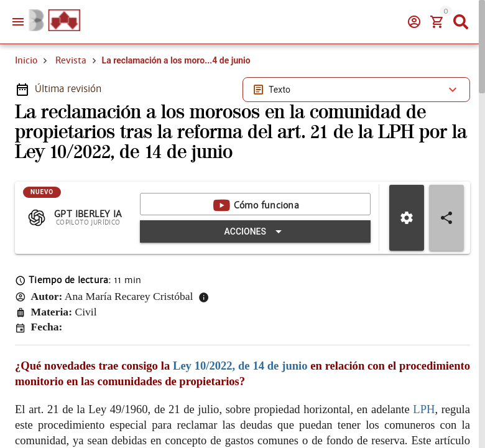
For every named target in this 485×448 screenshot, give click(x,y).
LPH (424, 409)
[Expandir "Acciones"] (255, 231)
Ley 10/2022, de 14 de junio (240, 366)
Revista (71, 60)
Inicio (26, 60)
